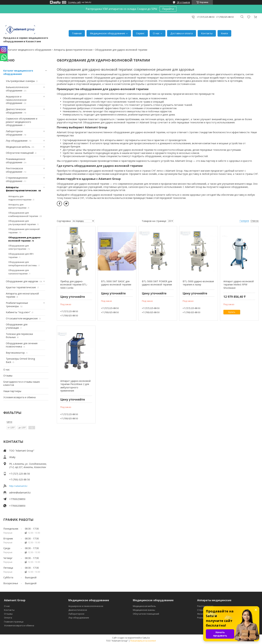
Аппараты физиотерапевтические (73, 50)
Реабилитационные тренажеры (17, 305)
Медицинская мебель (18, 147)
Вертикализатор (15, 353)
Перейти (168, 9)
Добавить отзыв (249, 17)
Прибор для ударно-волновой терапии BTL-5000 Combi (74, 285)
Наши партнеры (12, 391)
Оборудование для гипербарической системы (23, 264)
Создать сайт (74, 2)
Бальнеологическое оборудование (17, 89)
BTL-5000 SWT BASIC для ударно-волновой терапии (116, 283)
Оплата (8, 618)
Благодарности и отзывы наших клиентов (22, 383)
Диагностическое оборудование (16, 111)
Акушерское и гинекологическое (86, 606)
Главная (77, 33)
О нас (156, 33)
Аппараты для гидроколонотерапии (20, 198)
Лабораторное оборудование (14, 133)
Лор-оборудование (17, 141)
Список (255, 221)
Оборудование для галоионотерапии (19, 272)
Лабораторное (76, 614)
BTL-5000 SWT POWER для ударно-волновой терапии (157, 283)
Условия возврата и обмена (19, 397)
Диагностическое (78, 610)
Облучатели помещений (20, 153)
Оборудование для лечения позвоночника (22, 345)
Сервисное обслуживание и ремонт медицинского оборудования (22, 122)
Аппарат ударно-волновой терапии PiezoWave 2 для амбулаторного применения (75, 386)
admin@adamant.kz (20, 493)
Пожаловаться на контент (143, 641)
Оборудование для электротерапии (19, 247)
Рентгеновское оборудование (14, 170)
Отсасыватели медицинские (22, 318)
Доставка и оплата (182, 33)
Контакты (207, 33)
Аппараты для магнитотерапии (17, 206)
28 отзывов (183, 2)
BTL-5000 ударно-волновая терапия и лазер (198, 283)
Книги (224, 33)
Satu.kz (146, 638)
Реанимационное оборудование (16, 161)
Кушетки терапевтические (21, 287)
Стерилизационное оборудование (17, 179)
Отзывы (8, 376)
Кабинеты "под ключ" (18, 312)
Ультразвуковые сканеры (20, 81)
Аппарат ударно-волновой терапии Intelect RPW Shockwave (239, 285)
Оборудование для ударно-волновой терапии (25, 239)
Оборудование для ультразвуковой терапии (22, 223)
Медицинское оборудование (108, 33)
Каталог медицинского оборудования (30, 50)
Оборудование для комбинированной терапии (23, 214)
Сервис (140, 33)
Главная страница (14, 622)
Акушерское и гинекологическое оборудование (16, 100)
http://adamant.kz (18, 486)
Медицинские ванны (144, 610)
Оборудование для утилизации (17, 326)
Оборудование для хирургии (22, 281)
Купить (232, 312)
